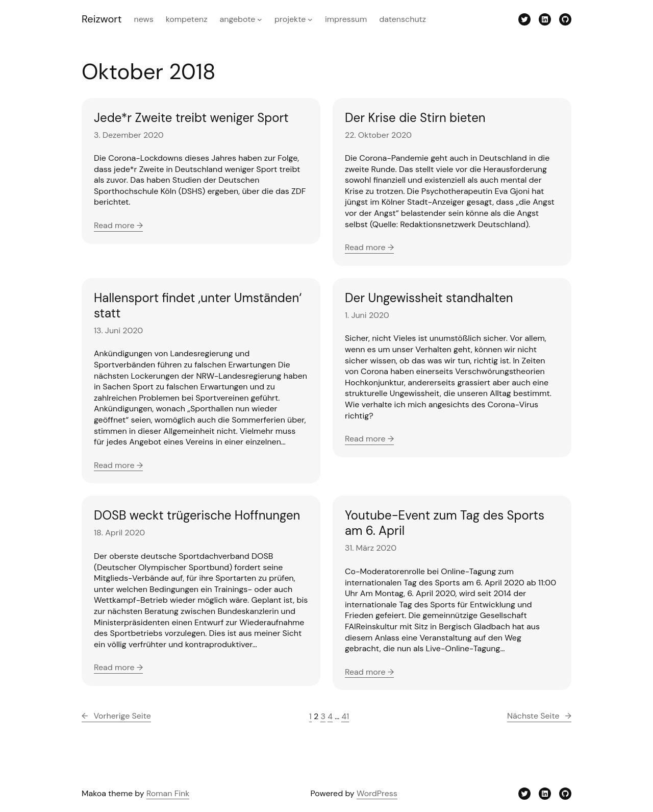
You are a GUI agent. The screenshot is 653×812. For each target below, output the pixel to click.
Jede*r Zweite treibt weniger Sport (191, 118)
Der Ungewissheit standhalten (429, 298)
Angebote (238, 19)
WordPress (377, 793)
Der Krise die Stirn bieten (415, 118)
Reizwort (102, 19)
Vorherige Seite (116, 716)
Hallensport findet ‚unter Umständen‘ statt (198, 306)
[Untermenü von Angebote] (260, 19)
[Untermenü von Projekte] (310, 19)
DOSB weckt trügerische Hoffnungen (197, 515)
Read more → (118, 225)
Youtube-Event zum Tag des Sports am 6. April (445, 523)
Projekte (290, 19)
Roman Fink (168, 793)
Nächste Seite (539, 716)
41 (345, 716)
